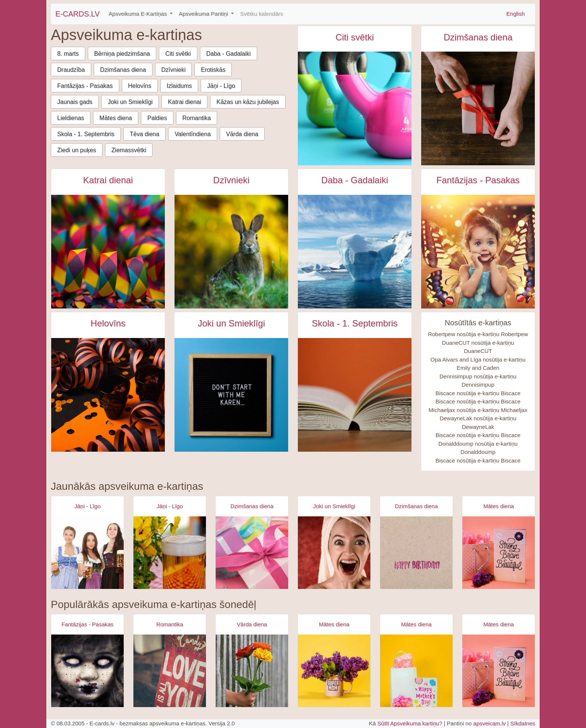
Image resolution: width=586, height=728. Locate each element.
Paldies (157, 118)
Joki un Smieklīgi (130, 102)
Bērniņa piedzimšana (122, 54)
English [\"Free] (516, 14)
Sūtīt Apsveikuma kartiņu (408, 723)
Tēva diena (144, 134)
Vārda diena (242, 134)
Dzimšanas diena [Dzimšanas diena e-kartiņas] (478, 37)
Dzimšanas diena (123, 70)
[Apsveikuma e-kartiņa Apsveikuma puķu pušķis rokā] (252, 671)
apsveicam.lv (489, 723)
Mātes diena (116, 118)
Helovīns (140, 86)
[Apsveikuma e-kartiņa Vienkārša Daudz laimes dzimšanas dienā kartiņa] (416, 553)
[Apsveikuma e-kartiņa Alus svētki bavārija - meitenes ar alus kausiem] (87, 553)
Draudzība (71, 70)
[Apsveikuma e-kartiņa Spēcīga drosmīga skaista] (499, 553)
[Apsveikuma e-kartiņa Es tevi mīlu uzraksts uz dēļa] (170, 671)
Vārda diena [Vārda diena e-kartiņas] (252, 624)
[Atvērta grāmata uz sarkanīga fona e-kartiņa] (355, 395)
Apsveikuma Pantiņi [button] (204, 14)
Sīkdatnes (523, 723)
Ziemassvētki (129, 150)
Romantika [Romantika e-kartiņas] (170, 624)
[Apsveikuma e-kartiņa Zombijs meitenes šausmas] (87, 671)
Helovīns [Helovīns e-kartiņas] (108, 323)
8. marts (68, 54)
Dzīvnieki (174, 70)
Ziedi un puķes (77, 150)
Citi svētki (178, 54)
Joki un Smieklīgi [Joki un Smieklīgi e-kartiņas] (231, 323)
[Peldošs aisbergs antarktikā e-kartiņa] (355, 252)
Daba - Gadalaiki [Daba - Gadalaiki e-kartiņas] (355, 180)
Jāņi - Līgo (221, 86)
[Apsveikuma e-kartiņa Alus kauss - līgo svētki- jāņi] (170, 553)
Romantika (197, 118)
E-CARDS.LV (78, 14)
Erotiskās (213, 70)
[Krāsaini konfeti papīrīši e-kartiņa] (108, 252)
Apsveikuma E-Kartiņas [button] (139, 14)
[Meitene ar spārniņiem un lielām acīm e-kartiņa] (478, 252)
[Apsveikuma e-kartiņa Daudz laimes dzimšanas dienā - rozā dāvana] (252, 553)
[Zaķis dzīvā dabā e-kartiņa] (231, 252)
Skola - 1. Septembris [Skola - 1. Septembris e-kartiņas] (354, 323)
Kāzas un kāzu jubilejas (248, 102)
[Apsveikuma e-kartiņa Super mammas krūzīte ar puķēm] (334, 671)
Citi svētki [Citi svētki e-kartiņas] (355, 37)
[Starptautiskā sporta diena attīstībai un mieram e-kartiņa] (355, 108)
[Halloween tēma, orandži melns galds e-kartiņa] (108, 395)
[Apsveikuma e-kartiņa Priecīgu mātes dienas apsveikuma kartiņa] (416, 671)
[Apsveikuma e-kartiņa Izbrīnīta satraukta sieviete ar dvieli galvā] (334, 553)
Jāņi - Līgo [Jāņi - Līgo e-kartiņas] (87, 506)
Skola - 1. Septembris (86, 134)
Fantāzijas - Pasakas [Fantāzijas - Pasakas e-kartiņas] (478, 180)
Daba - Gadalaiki (229, 54)
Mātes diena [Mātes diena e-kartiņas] (499, 506)
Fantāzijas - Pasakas (85, 86)
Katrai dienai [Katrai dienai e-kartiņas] (108, 180)
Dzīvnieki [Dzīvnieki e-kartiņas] (231, 180)
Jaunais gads (75, 102)
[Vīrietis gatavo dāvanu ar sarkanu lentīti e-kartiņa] (478, 108)
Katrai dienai (184, 102)
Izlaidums (179, 86)
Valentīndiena (193, 134)
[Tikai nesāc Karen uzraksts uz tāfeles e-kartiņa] (231, 395)
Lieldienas (71, 118)
